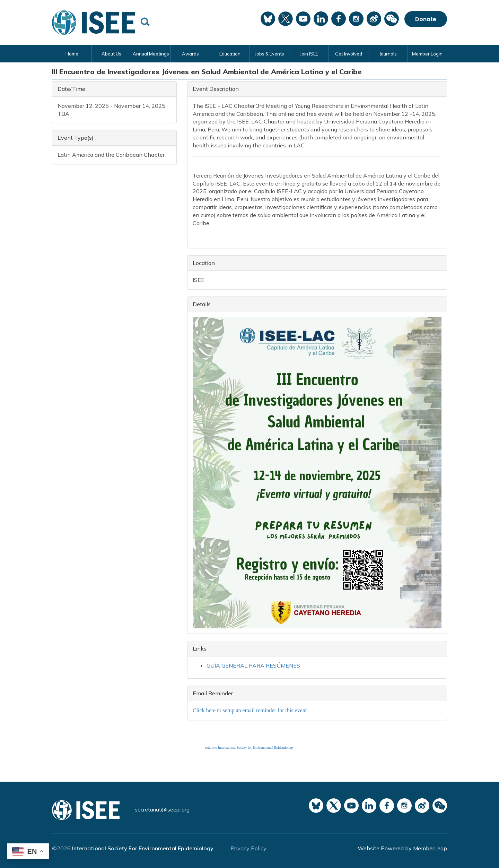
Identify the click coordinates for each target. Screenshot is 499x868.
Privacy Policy (248, 848)
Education (230, 54)
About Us (111, 54)
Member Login (427, 54)
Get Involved (349, 54)
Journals (388, 54)
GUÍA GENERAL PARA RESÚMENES (253, 665)
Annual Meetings (151, 54)
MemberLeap (430, 848)
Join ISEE (309, 54)
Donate (426, 19)
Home (72, 54)
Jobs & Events (269, 54)
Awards (190, 54)
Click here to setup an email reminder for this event (250, 710)
